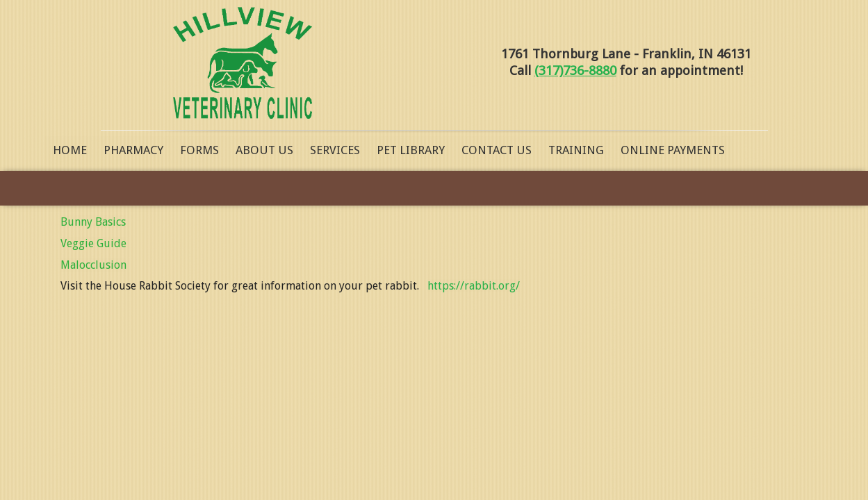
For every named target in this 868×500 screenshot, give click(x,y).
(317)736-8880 (575, 70)
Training (576, 150)
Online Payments (673, 150)
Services (335, 150)
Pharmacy (133, 150)
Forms (199, 150)
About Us (264, 150)
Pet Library (411, 150)
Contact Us (497, 150)
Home (70, 150)
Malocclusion (93, 265)
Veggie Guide (93, 243)
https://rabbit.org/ (474, 286)
